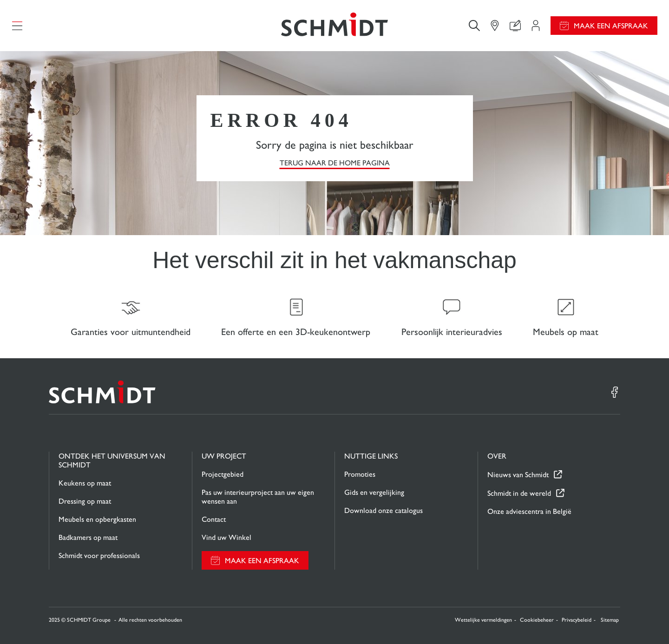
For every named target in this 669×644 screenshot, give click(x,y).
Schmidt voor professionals (99, 555)
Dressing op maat (85, 501)
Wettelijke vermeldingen (483, 620)
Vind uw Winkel (226, 537)
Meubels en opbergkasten (97, 519)
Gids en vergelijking (374, 492)
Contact (214, 519)
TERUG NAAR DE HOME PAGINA (335, 163)
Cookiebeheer (537, 620)
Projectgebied (223, 474)
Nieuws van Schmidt (518, 475)
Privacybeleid (577, 620)
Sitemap (610, 620)
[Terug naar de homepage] (334, 26)
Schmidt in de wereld (519, 493)
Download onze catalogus (384, 510)
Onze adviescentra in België (529, 511)
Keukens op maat (85, 483)
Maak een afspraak (611, 26)
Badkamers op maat (88, 537)
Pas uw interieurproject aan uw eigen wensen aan (258, 497)
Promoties (360, 474)
